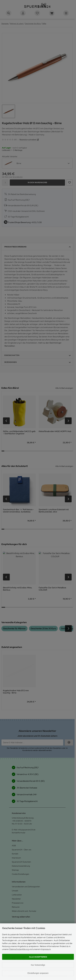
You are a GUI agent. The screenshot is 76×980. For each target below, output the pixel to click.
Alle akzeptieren (38, 957)
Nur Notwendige (38, 965)
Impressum (46, 949)
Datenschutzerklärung (19, 949)
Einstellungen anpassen (38, 973)
